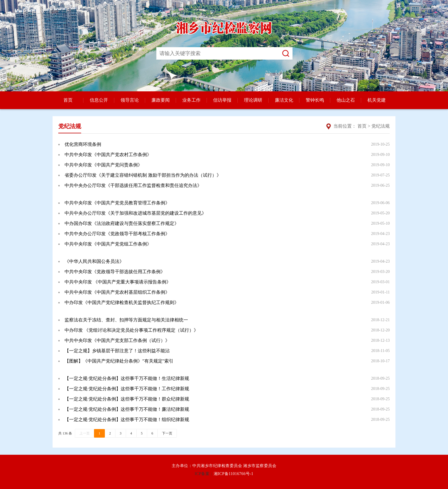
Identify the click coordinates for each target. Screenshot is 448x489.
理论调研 (253, 100)
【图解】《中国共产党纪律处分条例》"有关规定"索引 (119, 361)
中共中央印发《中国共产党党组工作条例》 (108, 244)
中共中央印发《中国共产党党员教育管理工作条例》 (117, 203)
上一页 (85, 433)
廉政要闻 (161, 100)
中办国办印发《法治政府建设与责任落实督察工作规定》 (122, 223)
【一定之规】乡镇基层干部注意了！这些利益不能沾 (117, 351)
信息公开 (99, 100)
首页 (68, 100)
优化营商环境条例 (83, 144)
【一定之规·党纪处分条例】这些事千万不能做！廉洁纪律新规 (127, 409)
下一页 (167, 433)
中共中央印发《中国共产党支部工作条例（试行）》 (117, 340)
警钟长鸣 (315, 100)
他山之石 (346, 100)
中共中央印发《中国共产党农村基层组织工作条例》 (117, 292)
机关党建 (377, 100)
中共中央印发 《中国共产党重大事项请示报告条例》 (118, 282)
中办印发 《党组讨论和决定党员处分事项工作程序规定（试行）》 (131, 330)
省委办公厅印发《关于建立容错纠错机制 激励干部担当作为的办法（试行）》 (143, 175)
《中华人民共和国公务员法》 (94, 261)
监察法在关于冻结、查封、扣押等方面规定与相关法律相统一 (126, 320)
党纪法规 (381, 126)
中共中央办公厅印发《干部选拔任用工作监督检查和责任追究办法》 (133, 185)
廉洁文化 (284, 100)
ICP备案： (204, 474)
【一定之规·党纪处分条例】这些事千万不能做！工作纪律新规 (127, 389)
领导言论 (130, 100)
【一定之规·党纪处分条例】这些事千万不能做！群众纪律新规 (127, 399)
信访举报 (222, 100)
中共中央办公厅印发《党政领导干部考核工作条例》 (117, 234)
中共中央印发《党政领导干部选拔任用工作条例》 (115, 272)
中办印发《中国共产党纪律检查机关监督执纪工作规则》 (122, 302)
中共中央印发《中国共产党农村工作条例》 (108, 155)
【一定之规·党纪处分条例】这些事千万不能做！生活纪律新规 (127, 378)
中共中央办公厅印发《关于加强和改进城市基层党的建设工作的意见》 (135, 213)
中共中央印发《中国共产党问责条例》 (103, 165)
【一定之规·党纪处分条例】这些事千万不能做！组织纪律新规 (127, 419)
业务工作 (191, 100)
